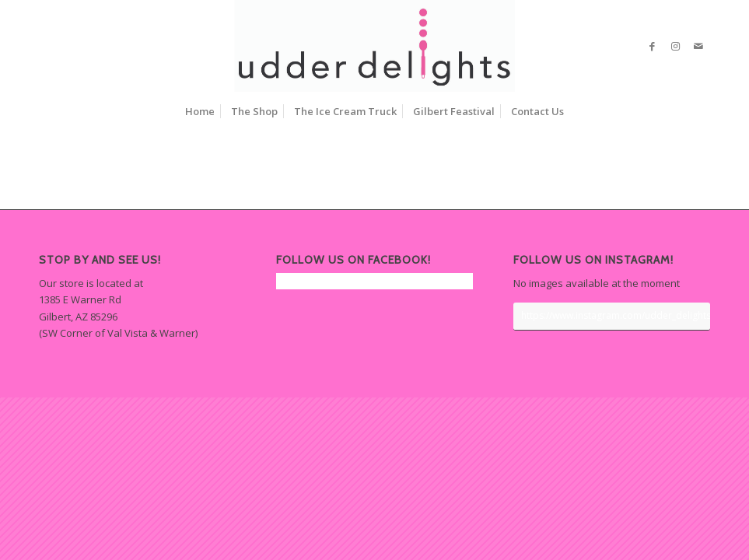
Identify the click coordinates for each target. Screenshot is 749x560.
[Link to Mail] (698, 46)
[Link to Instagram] (675, 46)
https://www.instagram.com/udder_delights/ (616, 315)
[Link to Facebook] (652, 46)
